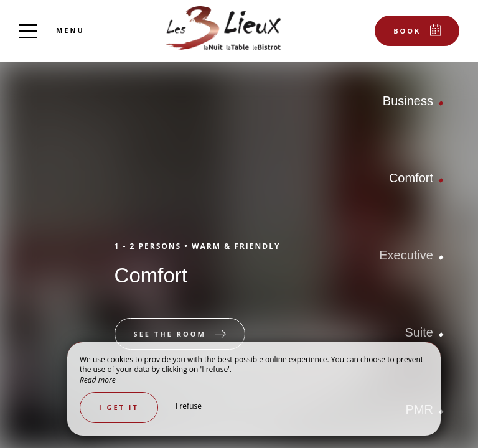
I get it (119, 407)
